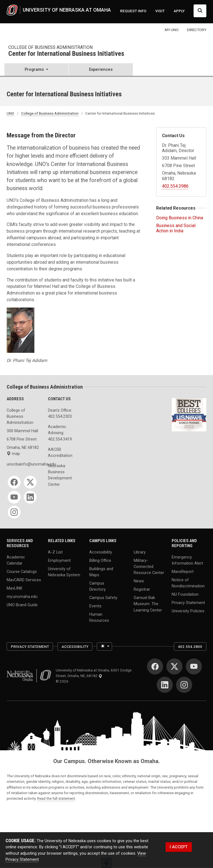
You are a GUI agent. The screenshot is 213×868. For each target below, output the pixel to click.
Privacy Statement (188, 602)
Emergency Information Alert (187, 560)
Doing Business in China (180, 218)
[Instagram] (14, 512)
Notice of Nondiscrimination (188, 583)
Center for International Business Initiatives (66, 54)
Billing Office (100, 560)
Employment (59, 560)
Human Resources (99, 617)
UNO (10, 113)
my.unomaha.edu (22, 596)
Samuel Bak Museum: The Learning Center (148, 604)
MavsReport (183, 572)
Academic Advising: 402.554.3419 (60, 433)
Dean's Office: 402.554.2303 (60, 413)
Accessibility (101, 552)
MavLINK (15, 588)
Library (140, 552)
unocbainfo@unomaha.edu (24, 464)
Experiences (101, 69)
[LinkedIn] (30, 497)
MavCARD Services (24, 580)
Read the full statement (56, 798)
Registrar (142, 589)
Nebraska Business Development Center (60, 475)
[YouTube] (14, 497)
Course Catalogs (22, 572)
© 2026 (63, 681)
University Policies (188, 611)
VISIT (160, 11)
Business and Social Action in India (176, 228)
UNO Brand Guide (22, 605)
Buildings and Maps (101, 572)
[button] (36, 70)
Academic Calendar (16, 560)
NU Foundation (185, 594)
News (139, 581)
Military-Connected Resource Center (149, 567)
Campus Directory (97, 586)
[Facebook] (14, 482)
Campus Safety (103, 598)
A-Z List (55, 552)
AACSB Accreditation (60, 452)
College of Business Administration (50, 47)
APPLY (179, 11)
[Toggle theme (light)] (104, 646)
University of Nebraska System (64, 572)
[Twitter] (30, 482)
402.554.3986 (175, 186)
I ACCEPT (179, 847)
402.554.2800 (190, 646)
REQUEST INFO (133, 11)
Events (95, 606)
